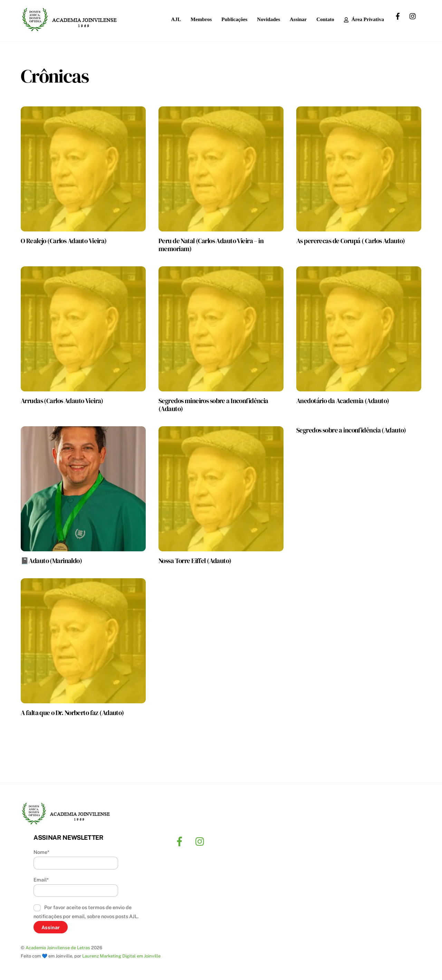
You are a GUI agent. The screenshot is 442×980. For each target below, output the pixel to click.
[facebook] (398, 15)
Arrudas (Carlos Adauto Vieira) (62, 401)
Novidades (268, 19)
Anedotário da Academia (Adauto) (343, 401)
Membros (201, 19)
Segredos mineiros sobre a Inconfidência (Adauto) (213, 405)
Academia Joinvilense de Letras (58, 948)
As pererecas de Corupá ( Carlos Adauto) (351, 241)
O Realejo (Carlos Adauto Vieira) (64, 241)
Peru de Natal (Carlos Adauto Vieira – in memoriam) (211, 245)
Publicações (234, 19)
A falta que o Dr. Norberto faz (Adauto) (72, 713)
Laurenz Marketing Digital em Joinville (121, 956)
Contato (325, 19)
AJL (176, 19)
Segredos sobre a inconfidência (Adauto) (351, 430)
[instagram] (413, 15)
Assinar (298, 19)
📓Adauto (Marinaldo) (51, 561)
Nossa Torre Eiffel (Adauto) (195, 561)
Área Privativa (364, 19)
